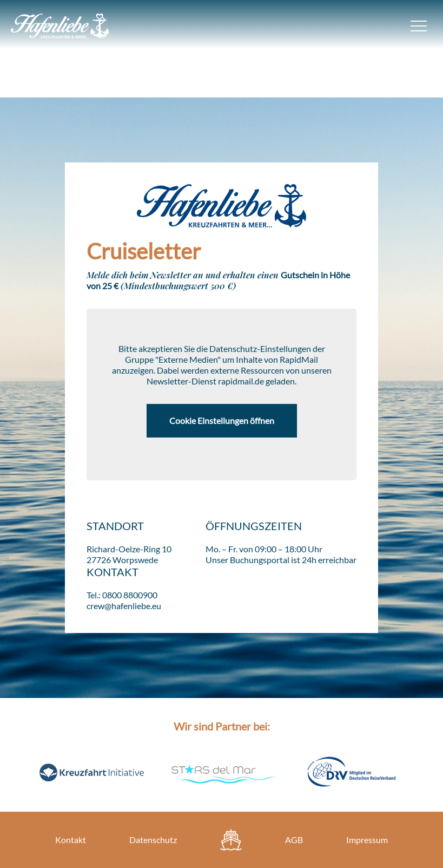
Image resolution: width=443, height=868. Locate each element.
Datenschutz (153, 840)
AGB (294, 840)
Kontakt (71, 840)
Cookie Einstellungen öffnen (222, 420)
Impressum (367, 840)
